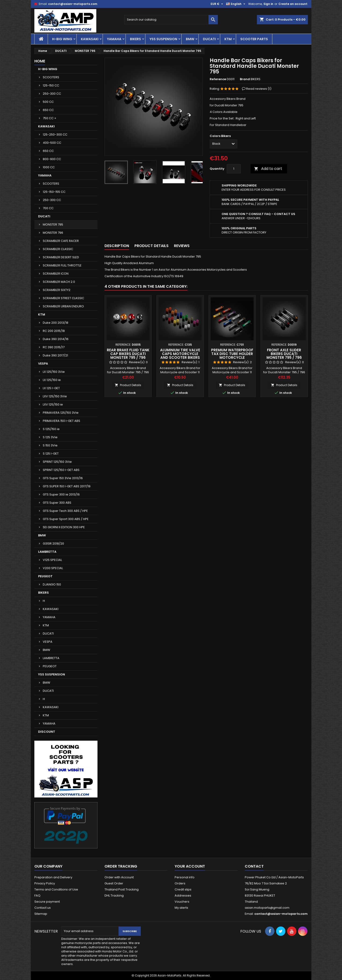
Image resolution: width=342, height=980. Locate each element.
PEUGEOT (45, 576)
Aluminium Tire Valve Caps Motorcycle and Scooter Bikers (180, 354)
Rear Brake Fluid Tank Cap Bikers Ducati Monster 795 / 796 (128, 354)
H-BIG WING (62, 39)
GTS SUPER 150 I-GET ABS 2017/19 (67, 486)
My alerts (181, 908)
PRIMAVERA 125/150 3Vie (61, 413)
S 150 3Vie (50, 445)
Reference (218, 79)
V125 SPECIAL (52, 560)
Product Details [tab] (151, 246)
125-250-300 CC (55, 135)
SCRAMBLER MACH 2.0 (59, 282)
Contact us (43, 908)
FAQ (37, 896)
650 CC (48, 110)
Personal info (185, 877)
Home (40, 61)
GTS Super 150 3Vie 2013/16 (63, 478)
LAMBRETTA (47, 552)
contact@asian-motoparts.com (73, 4)
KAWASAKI (90, 39)
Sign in (268, 4)
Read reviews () (259, 89)
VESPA (43, 364)
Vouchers (182, 902)
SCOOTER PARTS (254, 39)
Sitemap (41, 914)
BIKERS (135, 39)
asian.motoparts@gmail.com (267, 908)
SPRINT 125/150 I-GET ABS (61, 470)
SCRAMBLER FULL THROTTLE (62, 265)
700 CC (48, 208)
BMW (190, 39)
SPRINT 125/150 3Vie (57, 462)
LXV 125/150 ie (53, 404)
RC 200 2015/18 (54, 331)
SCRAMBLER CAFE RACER (61, 241)
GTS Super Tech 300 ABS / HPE (65, 511)
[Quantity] (234, 169)
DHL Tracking (114, 896)
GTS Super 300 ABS (57, 503)
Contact (254, 866)
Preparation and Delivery (53, 877)
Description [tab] (117, 246)
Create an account (293, 4)
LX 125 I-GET (51, 388)
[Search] (171, 20)
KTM (228, 39)
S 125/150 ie (51, 429)
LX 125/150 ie (52, 380)
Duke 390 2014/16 (56, 339)
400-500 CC (52, 143)
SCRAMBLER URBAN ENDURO (63, 306)
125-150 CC (51, 85)
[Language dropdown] (236, 4)
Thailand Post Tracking (122, 889)
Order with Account (119, 877)
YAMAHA (114, 39)
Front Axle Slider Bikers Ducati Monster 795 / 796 (284, 354)
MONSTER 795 (53, 224)
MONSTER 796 (53, 233)
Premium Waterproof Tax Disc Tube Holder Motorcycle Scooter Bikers (232, 356)
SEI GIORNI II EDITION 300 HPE (64, 527)
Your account (190, 866)
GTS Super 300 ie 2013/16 (61, 494)
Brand (245, 79)
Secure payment (47, 902)
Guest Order (114, 883)
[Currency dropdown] (217, 4)
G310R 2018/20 (53, 544)
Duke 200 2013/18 (56, 323)
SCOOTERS (51, 77)
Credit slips (183, 889)
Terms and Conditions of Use (56, 889)
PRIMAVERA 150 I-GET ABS (61, 421)
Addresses (183, 896)
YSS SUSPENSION (163, 39)
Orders (180, 883)
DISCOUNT (47, 732)
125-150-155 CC (54, 192)
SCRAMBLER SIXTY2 (57, 290)
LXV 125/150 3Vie (55, 396)
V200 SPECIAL (53, 568)
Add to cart (268, 169)
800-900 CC (52, 159)
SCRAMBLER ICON (56, 274)
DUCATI (209, 39)
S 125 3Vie (50, 437)
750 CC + (50, 118)
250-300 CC (52, 94)
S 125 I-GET (51, 454)
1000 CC (49, 167)
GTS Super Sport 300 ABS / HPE (66, 519)
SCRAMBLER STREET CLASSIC (63, 298)
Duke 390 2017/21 (55, 355)
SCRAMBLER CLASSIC (58, 249)
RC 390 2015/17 (54, 347)
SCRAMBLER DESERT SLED (61, 257)
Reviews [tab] (182, 246)
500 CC (48, 102)
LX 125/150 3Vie (54, 372)
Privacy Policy (45, 883)
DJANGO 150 (52, 584)
